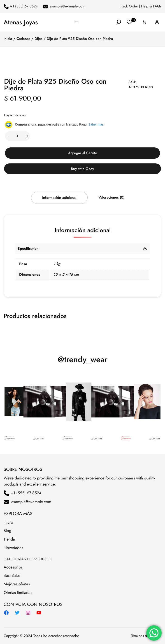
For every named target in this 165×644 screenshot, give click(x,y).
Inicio (8, 39)
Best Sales (12, 575)
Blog (7, 531)
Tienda (9, 539)
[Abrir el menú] (76, 22)
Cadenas (23, 39)
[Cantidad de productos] (17, 136)
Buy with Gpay (82, 169)
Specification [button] (28, 249)
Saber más (96, 124)
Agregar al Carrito (83, 153)
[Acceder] (157, 22)
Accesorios (13, 567)
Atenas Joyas (21, 22)
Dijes (38, 39)
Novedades (13, 548)
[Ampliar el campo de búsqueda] (119, 22)
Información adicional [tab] (59, 198)
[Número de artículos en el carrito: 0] (144, 22)
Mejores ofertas (17, 584)
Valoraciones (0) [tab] (111, 197)
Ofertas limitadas (18, 593)
